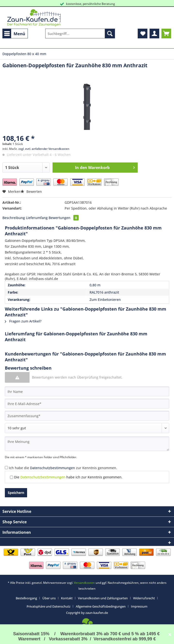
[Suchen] (110, 34)
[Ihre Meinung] (87, 444)
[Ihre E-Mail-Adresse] (87, 404)
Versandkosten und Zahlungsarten (103, 598)
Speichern (16, 493)
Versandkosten (84, 583)
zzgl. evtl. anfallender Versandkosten (44, 149)
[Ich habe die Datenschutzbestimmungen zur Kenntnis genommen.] (6, 468)
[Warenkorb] (166, 34)
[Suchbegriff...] (80, 34)
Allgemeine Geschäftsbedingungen (101, 606)
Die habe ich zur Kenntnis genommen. (68, 477)
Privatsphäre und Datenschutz (49, 606)
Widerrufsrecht (144, 598)
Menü (15, 33)
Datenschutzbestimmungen (53, 468)
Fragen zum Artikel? (23, 321)
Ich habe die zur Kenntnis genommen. (63, 468)
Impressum (139, 606)
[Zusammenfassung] (87, 416)
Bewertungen (64, 218)
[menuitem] (15, 34)
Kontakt (67, 598)
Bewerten (31, 191)
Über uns (49, 598)
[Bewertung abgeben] (87, 428)
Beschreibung (14, 218)
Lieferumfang (37, 218)
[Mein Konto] (154, 34)
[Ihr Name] (87, 391)
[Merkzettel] (143, 34)
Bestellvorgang (26, 598)
